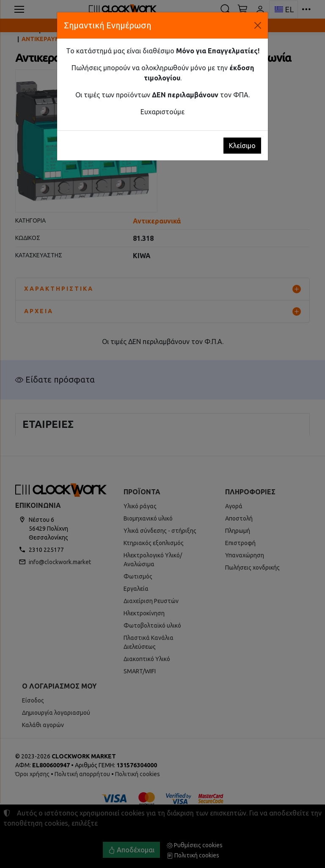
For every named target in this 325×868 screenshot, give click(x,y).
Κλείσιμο (242, 146)
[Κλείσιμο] (258, 25)
